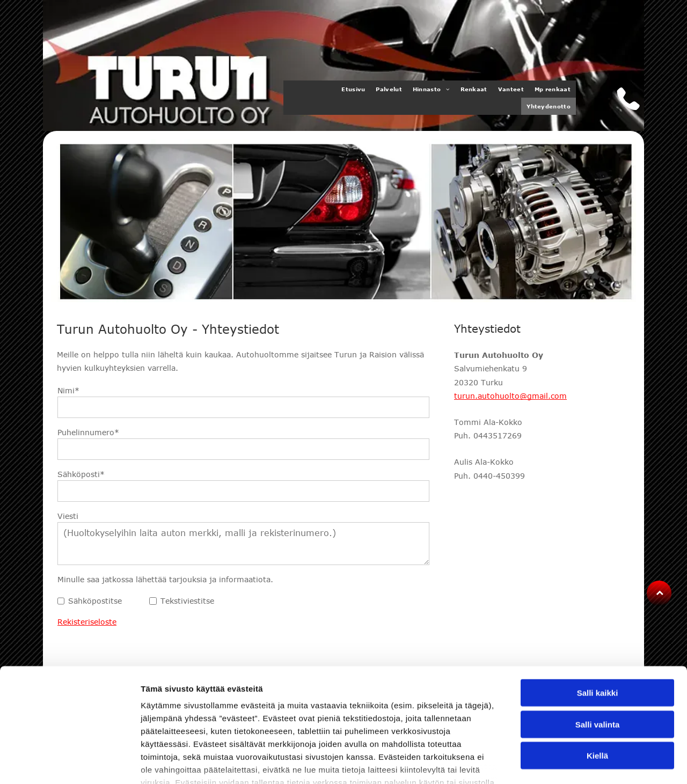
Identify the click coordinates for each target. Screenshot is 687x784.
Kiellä (597, 681)
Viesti (68, 516)
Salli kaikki (598, 618)
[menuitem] (353, 89)
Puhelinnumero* (88, 432)
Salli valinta (598, 650)
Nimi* (68, 390)
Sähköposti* (81, 474)
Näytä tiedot (574, 763)
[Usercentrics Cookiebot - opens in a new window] (70, 763)
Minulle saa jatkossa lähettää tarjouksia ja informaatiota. (165, 579)
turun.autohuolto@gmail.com (510, 396)
